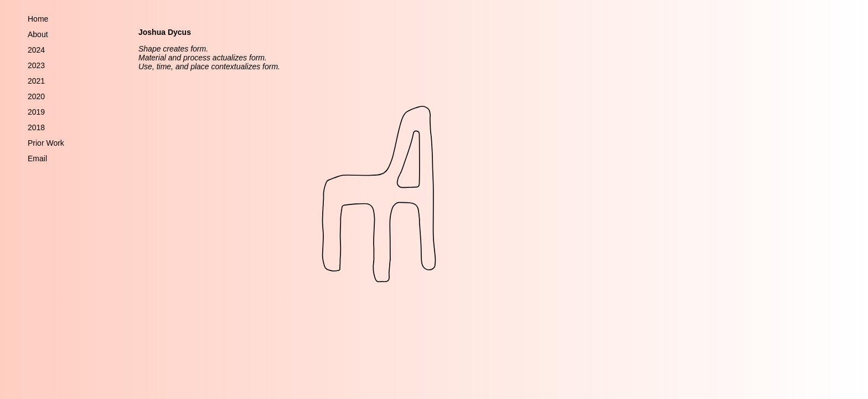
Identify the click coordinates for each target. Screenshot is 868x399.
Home (38, 19)
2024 (36, 50)
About (38, 34)
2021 (36, 81)
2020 (36, 96)
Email (37, 158)
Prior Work (46, 143)
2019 (36, 112)
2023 (36, 65)
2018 (36, 127)
